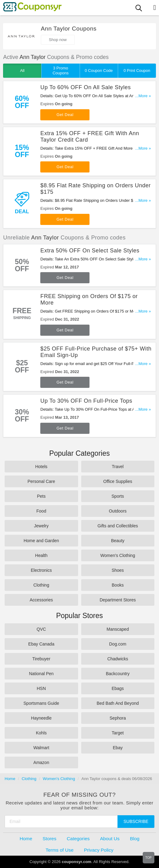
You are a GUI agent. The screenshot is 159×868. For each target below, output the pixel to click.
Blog (135, 839)
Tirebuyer (41, 659)
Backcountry (118, 674)
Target (118, 733)
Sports (118, 496)
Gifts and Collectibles (118, 526)
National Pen (41, 674)
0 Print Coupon (137, 71)
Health (41, 555)
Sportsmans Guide (41, 703)
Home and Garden (41, 541)
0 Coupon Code (99, 71)
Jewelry (41, 526)
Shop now (58, 40)
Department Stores (118, 600)
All (22, 71)
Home (10, 779)
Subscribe (136, 821)
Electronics (41, 570)
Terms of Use (60, 850)
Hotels (41, 467)
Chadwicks (118, 659)
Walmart (41, 748)
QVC (41, 629)
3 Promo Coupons (61, 71)
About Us (110, 839)
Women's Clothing (118, 555)
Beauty (118, 541)
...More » (143, 96)
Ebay (118, 748)
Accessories (41, 600)
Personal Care (42, 481)
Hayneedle (41, 718)
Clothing (41, 585)
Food (41, 511)
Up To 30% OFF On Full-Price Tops (86, 401)
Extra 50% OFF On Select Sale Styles (90, 251)
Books (118, 585)
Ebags (118, 688)
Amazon (41, 762)
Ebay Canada (41, 644)
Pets (41, 496)
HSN (41, 688)
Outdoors (118, 511)
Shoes (118, 570)
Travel (118, 467)
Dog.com (118, 644)
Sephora (118, 718)
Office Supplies (118, 481)
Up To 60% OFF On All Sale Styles (85, 87)
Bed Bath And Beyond (118, 703)
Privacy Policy (99, 850)
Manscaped (118, 629)
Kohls (41, 733)
